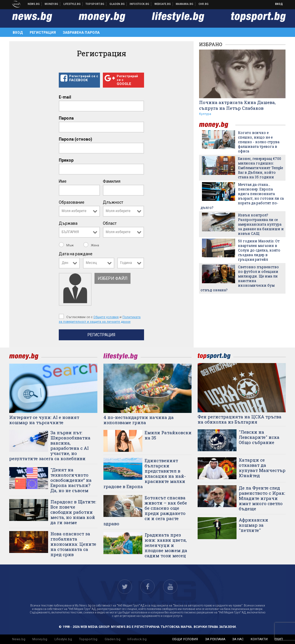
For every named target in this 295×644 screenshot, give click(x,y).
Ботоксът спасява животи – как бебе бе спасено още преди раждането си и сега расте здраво (145, 511)
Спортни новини (95, 4)
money (217, 125)
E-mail (65, 97)
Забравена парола (81, 33)
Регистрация (43, 33)
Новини (34, 4)
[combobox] (79, 211)
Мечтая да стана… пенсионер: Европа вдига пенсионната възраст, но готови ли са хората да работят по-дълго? (242, 196)
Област (110, 223)
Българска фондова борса (140, 4)
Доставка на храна (117, 4)
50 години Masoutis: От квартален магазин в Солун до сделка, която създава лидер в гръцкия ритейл (259, 250)
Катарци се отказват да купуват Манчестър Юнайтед (262, 468)
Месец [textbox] (91, 263)
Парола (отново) (75, 139)
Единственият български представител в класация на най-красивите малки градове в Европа (145, 473)
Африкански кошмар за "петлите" (254, 525)
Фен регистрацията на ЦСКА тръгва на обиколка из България (240, 419)
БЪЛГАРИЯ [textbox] (70, 232)
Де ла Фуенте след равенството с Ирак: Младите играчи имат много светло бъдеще (262, 498)
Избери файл (112, 278)
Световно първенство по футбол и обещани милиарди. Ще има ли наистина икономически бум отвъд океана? (240, 278)
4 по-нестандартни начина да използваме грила (139, 420)
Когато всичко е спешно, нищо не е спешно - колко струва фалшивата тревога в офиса (259, 142)
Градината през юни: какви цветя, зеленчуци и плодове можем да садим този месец (166, 545)
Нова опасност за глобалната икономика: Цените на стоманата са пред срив (73, 544)
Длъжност (113, 202)
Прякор (66, 160)
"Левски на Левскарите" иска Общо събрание (259, 437)
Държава (68, 223)
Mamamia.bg (185, 4)
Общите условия (106, 317)
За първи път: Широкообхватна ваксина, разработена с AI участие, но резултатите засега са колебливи (50, 445)
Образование (72, 202)
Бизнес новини (52, 4)
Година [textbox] (126, 263)
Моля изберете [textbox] (74, 211)
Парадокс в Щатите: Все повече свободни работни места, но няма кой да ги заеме (73, 512)
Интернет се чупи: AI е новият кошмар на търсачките (44, 420)
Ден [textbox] (65, 263)
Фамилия (112, 181)
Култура (205, 114)
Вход (279, 4)
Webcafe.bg (163, 4)
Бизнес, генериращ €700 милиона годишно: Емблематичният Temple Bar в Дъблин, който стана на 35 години (260, 168)
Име (63, 181)
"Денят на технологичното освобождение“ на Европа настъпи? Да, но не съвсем (71, 480)
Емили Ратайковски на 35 (168, 435)
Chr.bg (204, 4)
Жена (91, 245)
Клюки (72, 4)
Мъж (67, 245)
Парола (66, 118)
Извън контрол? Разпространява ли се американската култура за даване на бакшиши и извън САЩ (261, 224)
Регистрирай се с (79, 78)
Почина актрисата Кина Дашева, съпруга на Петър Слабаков (237, 105)
